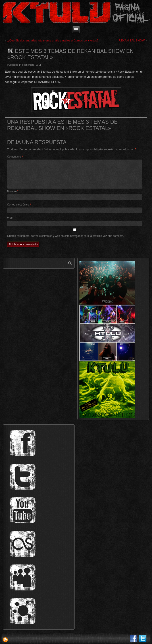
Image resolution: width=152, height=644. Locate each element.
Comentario (15, 157)
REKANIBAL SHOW (132, 40)
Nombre (13, 191)
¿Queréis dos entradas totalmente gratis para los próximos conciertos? (53, 40)
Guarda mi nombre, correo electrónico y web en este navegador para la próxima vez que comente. (66, 236)
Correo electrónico (19, 205)
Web (10, 218)
